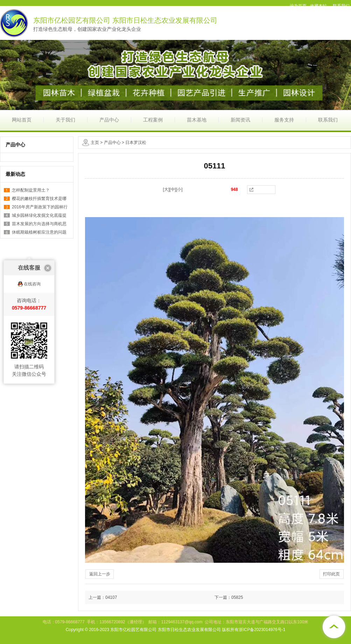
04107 (111, 597)
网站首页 (22, 120)
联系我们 (328, 120)
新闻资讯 (240, 120)
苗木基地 (197, 120)
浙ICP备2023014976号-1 (262, 630)
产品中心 (109, 120)
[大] (166, 189)
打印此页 (331, 574)
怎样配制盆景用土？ (31, 190)
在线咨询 (32, 257)
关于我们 (65, 120)
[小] (179, 189)
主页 (95, 143)
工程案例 (153, 120)
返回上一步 (100, 574)
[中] (173, 189)
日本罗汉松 (136, 143)
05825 (237, 597)
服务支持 (284, 120)
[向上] (334, 626)
